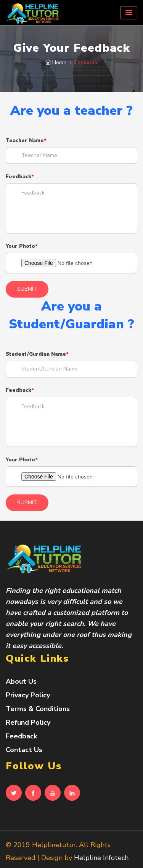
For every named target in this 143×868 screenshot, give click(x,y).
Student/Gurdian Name (36, 354)
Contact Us (24, 750)
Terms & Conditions (38, 709)
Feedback (18, 177)
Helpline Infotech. (102, 858)
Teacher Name (25, 141)
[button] (129, 13)
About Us (21, 681)
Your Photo (20, 246)
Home (56, 63)
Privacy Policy (28, 695)
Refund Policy (28, 722)
